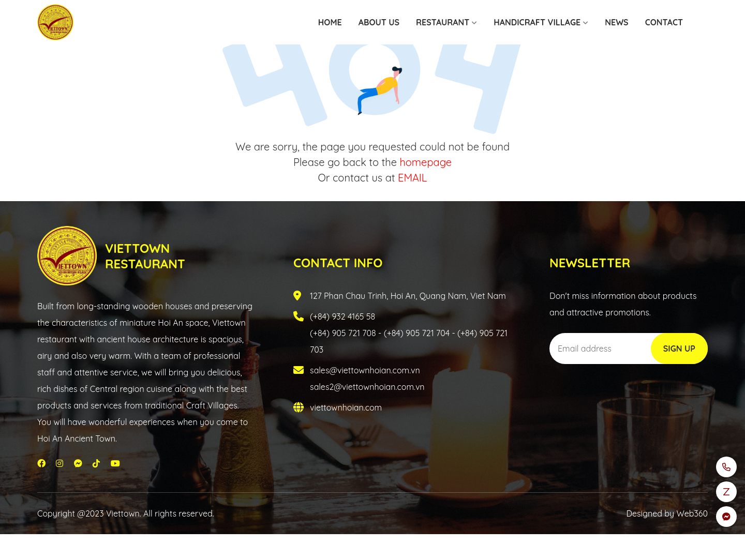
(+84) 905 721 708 (343, 333)
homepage (426, 162)
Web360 (692, 513)
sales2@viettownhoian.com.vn (367, 387)
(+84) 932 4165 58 (342, 316)
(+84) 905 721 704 (417, 333)
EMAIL (412, 178)
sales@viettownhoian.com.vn (365, 370)
